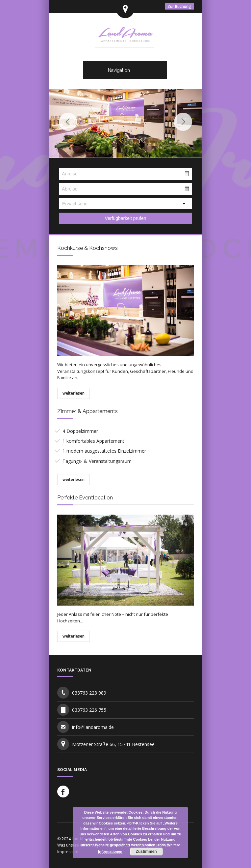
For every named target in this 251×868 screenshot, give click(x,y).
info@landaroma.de (93, 727)
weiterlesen (74, 393)
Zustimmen (146, 852)
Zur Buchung (179, 6)
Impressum (68, 852)
